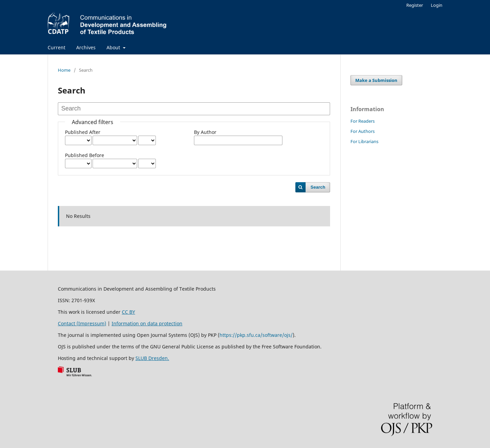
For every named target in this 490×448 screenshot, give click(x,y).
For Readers (363, 121)
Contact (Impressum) (82, 323)
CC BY (128, 312)
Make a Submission (376, 80)
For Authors (363, 131)
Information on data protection (147, 323)
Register (415, 5)
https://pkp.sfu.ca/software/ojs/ (256, 335)
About (114, 47)
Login (437, 5)
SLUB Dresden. (152, 358)
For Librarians (364, 141)
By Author (205, 132)
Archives (86, 47)
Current (56, 47)
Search (318, 187)
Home (64, 70)
